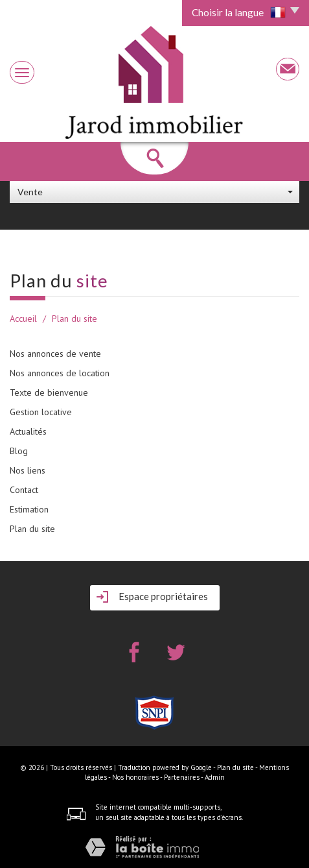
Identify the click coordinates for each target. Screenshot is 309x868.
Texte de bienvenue (49, 392)
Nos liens (28, 470)
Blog (19, 451)
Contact (24, 490)
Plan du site (32, 529)
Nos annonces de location (60, 373)
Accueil (23, 319)
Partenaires (182, 777)
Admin (215, 777)
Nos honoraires (135, 777)
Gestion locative (41, 412)
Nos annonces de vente (55, 354)
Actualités (28, 431)
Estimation (29, 509)
